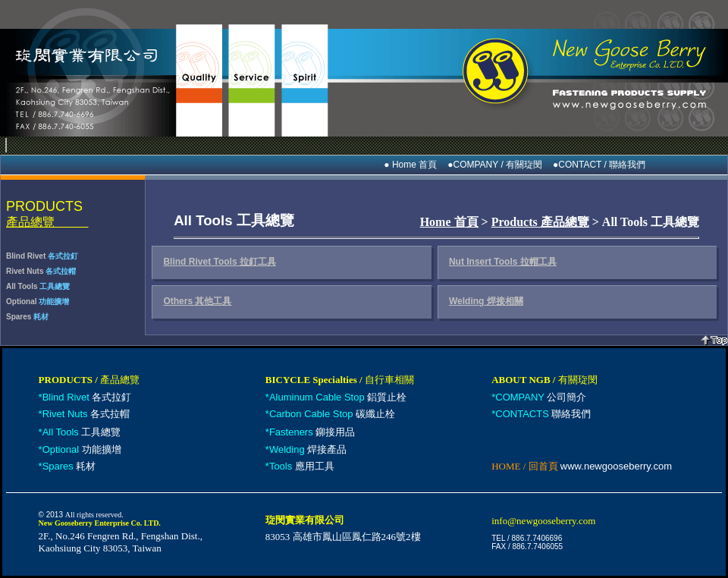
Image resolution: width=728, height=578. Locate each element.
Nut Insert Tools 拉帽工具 (503, 262)
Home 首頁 (449, 222)
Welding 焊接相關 (486, 301)
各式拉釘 (87, 397)
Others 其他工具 (197, 301)
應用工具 (302, 466)
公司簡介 (541, 397)
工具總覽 (82, 432)
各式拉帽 (86, 414)
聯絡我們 (543, 414)
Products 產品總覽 (540, 222)
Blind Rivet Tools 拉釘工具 (219, 262)
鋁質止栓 (338, 397)
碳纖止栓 (332, 414)
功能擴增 (82, 449)
